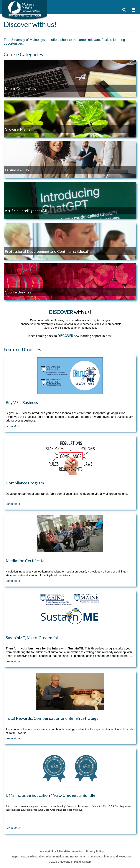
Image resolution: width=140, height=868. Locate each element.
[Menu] (134, 10)
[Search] (124, 10)
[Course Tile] (70, 394)
